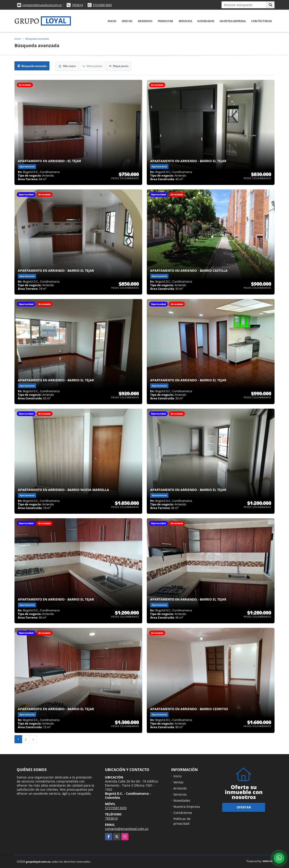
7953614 (77, 5)
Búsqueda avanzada (37, 39)
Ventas (127, 21)
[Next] (33, 739)
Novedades (206, 21)
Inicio (112, 21)
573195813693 (102, 5)
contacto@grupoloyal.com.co (42, 5)
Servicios (185, 21)
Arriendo (145, 21)
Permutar (165, 21)
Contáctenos (261, 21)
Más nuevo (67, 66)
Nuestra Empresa (233, 21)
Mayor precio (119, 66)
